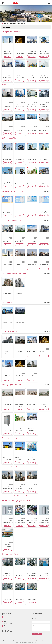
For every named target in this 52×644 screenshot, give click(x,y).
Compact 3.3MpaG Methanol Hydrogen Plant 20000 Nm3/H (44, 266)
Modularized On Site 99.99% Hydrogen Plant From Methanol (32, 266)
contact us (37, 634)
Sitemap (11, 641)
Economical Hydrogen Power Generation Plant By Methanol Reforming (7, 77)
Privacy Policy (5, 641)
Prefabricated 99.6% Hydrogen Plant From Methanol (7, 266)
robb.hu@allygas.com (9, 628)
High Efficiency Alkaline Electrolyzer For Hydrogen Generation (32, 522)
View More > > (47, 32)
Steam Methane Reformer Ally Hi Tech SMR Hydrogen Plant (32, 160)
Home (4, 23)
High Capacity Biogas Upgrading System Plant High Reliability (32, 459)
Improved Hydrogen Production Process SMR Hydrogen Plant (8, 160)
